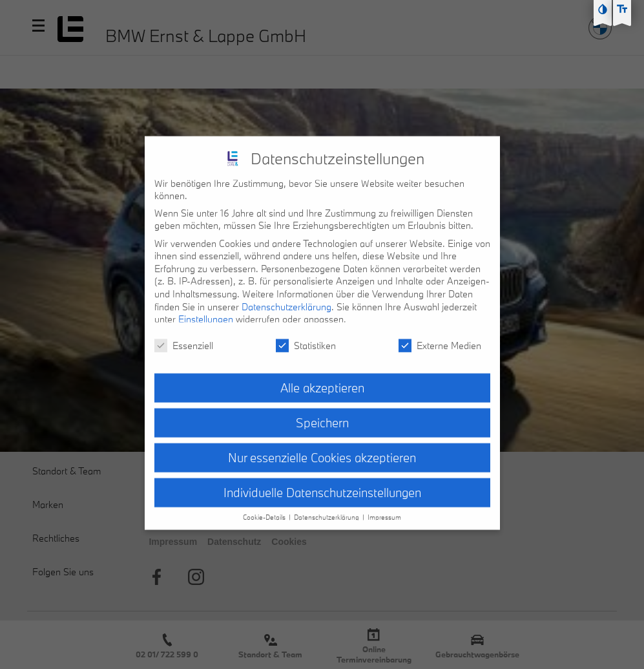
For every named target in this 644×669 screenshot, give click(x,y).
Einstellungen (206, 309)
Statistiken (306, 335)
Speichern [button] (322, 412)
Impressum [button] (384, 507)
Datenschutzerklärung (286, 296)
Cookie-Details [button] (265, 507)
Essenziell (184, 335)
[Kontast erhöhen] (603, 9)
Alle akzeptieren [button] (322, 377)
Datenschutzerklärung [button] (327, 507)
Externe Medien (440, 335)
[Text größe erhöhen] (622, 9)
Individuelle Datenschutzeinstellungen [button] (322, 482)
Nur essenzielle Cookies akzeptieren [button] (322, 447)
